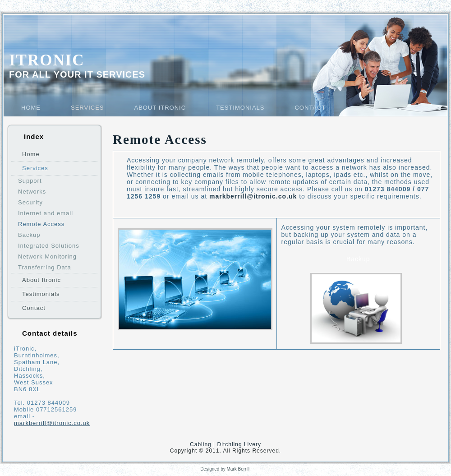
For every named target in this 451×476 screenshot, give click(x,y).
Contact (310, 108)
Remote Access (41, 224)
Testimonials (240, 108)
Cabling (201, 444)
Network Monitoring (47, 256)
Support (30, 181)
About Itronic (160, 108)
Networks (32, 192)
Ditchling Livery (239, 444)
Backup (29, 235)
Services (87, 108)
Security (30, 202)
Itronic (47, 60)
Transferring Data (45, 267)
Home (31, 108)
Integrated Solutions (49, 246)
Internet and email (46, 213)
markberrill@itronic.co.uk (52, 423)
